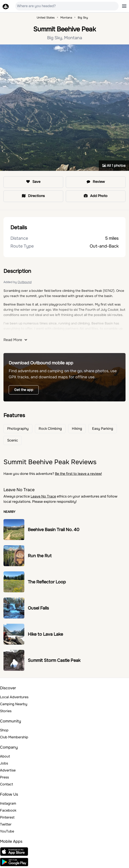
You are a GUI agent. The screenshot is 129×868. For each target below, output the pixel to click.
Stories (6, 711)
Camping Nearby (14, 704)
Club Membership (14, 737)
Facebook (8, 810)
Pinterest (7, 817)
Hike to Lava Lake (45, 634)
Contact (7, 784)
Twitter (6, 824)
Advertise (8, 770)
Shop (4, 730)
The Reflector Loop (47, 582)
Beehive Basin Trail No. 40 (54, 530)
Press (4, 777)
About (5, 756)
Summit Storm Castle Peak (54, 660)
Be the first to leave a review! (78, 474)
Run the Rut (40, 556)
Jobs (4, 763)
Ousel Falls (38, 608)
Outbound (25, 282)
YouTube (7, 831)
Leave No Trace (43, 496)
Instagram (8, 803)
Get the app (24, 390)
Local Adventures (14, 697)
